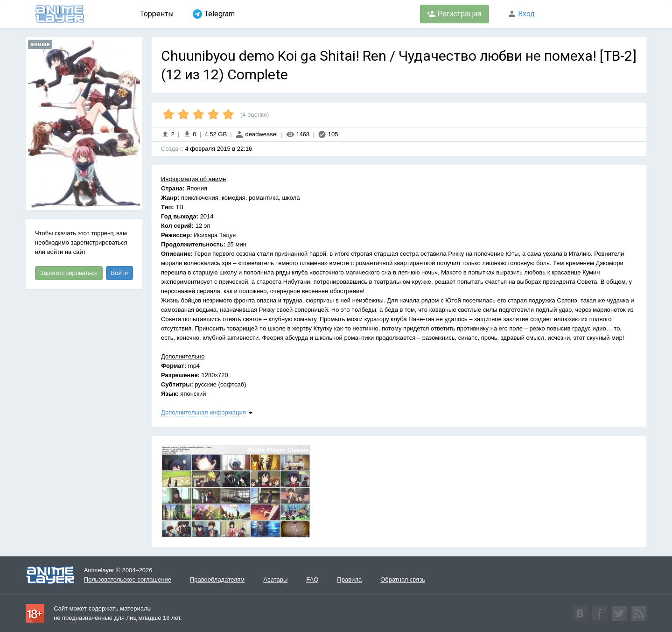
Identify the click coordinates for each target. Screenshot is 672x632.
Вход (521, 14)
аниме (40, 44)
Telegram (214, 14)
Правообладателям (217, 579)
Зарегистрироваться (69, 273)
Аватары (275, 579)
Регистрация (455, 14)
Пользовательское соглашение (128, 579)
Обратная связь (403, 579)
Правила (349, 579)
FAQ (312, 579)
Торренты (157, 14)
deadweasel (256, 134)
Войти (119, 273)
